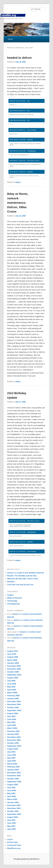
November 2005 (14, 669)
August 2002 (13, 785)
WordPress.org (14, 848)
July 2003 (11, 752)
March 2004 (12, 728)
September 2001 (14, 814)
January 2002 (13, 802)
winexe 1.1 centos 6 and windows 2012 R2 (26, 573)
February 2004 (13, 731)
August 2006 (13, 657)
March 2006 (12, 660)
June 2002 (12, 790)
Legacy (18, 182)
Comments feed (14, 845)
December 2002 (14, 773)
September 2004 (14, 710)
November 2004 (14, 704)
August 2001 (13, 817)
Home (10, 39)
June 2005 (12, 684)
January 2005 (13, 699)
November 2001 (14, 808)
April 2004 (12, 725)
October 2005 (13, 672)
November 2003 (14, 740)
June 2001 (12, 823)
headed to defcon (20, 58)
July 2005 (11, 681)
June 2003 (12, 755)
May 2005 (11, 687)
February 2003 (13, 767)
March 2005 (12, 693)
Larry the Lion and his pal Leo (20, 585)
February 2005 (13, 696)
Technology (12, 601)
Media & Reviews (15, 598)
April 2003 (12, 761)
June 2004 (12, 719)
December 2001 (14, 805)
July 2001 (11, 820)
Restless (11, 582)
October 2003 (13, 743)
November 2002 (14, 776)
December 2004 (14, 701)
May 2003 (11, 758)
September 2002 (14, 782)
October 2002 (13, 779)
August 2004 (13, 713)
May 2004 (11, 722)
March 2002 (12, 799)
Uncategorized (14, 604)
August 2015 (13, 651)
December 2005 (14, 666)
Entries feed (12, 842)
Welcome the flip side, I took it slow (23, 579)
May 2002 (11, 793)
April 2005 (12, 690)
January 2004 (13, 734)
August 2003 (13, 749)
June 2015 (12, 654)
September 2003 (14, 746)
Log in (10, 839)
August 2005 (13, 678)
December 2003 (14, 737)
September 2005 (14, 675)
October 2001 (13, 811)
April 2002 (12, 796)
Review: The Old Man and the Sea (22, 576)
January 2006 (13, 663)
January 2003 (13, 770)
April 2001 (12, 829)
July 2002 (11, 788)
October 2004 (13, 707)
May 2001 (11, 826)
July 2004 (11, 716)
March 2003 (12, 764)
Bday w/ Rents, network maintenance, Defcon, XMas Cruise (18, 203)
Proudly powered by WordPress (26, 859)
